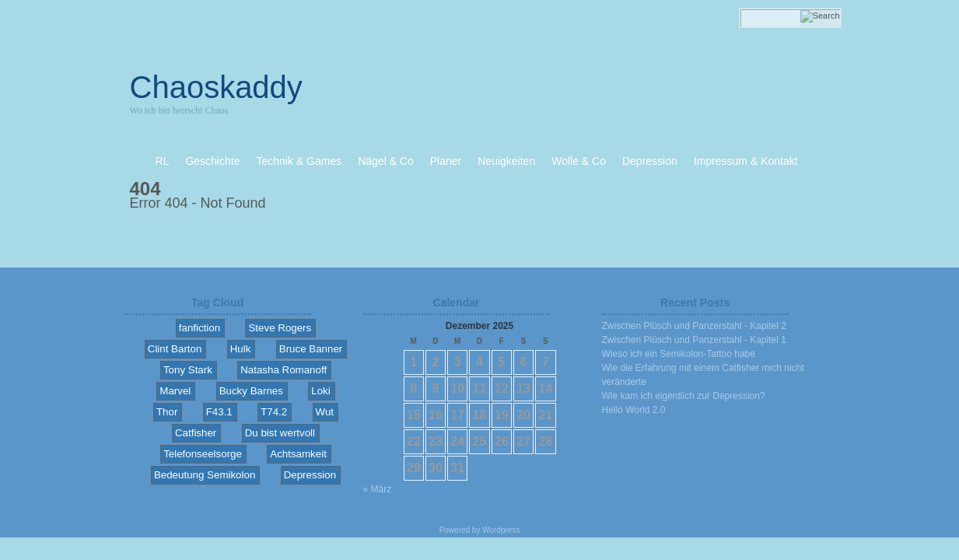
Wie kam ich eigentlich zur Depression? (684, 396)
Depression (310, 475)
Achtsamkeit (298, 454)
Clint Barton (175, 349)
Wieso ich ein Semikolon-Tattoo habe (679, 354)
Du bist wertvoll (280, 433)
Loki (320, 391)
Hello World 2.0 (634, 410)
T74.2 (274, 412)
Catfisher (196, 433)
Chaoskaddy (216, 87)
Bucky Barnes (251, 391)
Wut (325, 412)
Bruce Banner (311, 349)
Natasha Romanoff (283, 370)
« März (378, 489)
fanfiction (199, 328)
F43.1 (219, 412)
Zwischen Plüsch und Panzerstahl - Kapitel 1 (694, 340)
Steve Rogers (280, 328)
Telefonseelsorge (203, 454)
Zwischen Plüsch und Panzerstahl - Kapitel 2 (694, 326)
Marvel (175, 391)
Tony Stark (188, 370)
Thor (167, 412)
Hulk (241, 349)
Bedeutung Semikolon (205, 475)
